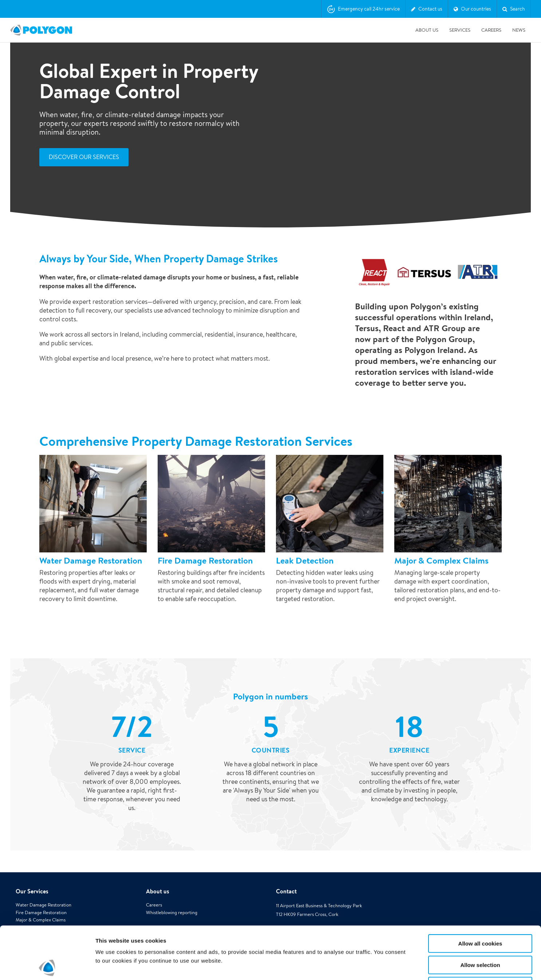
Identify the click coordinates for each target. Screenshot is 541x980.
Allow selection (480, 912)
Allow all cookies (480, 891)
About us (427, 30)
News (519, 30)
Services (460, 30)
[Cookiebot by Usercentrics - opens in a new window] (47, 966)
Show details (382, 966)
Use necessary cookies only (480, 934)
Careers (491, 30)
